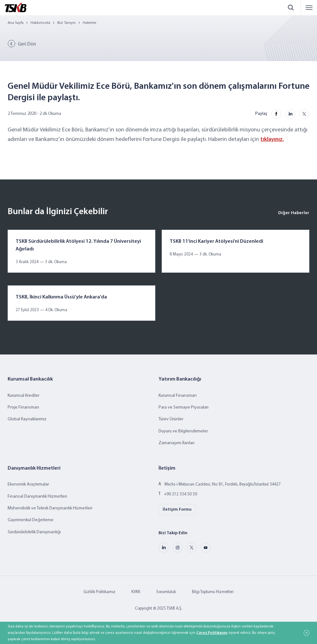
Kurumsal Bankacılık (30, 379)
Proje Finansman (23, 407)
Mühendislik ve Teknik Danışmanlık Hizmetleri (50, 508)
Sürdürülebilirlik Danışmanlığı (34, 532)
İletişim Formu (177, 510)
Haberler (90, 23)
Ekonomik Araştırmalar (28, 484)
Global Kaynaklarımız (27, 419)
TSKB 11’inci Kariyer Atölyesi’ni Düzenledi (216, 241)
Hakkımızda (40, 23)
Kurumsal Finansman (178, 396)
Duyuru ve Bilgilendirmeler (183, 431)
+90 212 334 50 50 (180, 494)
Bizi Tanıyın (67, 23)
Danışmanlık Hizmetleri (34, 468)
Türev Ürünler (171, 419)
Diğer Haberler (294, 213)
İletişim (167, 468)
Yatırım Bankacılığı (180, 379)
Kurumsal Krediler (24, 396)
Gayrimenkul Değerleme (31, 520)
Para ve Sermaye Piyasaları (183, 407)
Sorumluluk (166, 592)
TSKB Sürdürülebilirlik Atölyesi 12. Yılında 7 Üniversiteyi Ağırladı (78, 245)
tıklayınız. (272, 140)
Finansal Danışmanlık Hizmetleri (37, 497)
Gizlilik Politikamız (99, 592)
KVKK (136, 592)
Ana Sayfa (16, 23)
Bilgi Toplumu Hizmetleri (213, 592)
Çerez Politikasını (212, 633)
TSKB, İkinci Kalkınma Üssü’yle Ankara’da (61, 297)
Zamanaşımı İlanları (176, 443)
